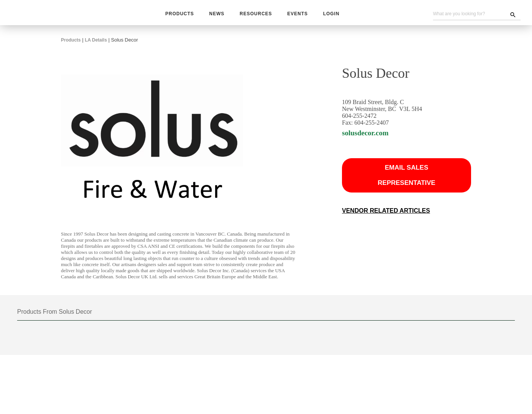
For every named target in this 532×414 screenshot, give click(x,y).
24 (223, 326)
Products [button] (180, 14)
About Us (338, 395)
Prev (246, 355)
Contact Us (308, 395)
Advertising (226, 395)
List (504, 327)
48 (235, 326)
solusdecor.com (370, 139)
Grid (473, 327)
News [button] (217, 14)
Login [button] (329, 14)
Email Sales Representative (407, 181)
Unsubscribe (175, 403)
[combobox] (155, 326)
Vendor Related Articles (386, 217)
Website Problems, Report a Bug (236, 403)
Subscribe (195, 395)
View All (256, 326)
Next (286, 355)
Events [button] (296, 14)
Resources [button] (256, 14)
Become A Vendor (267, 395)
